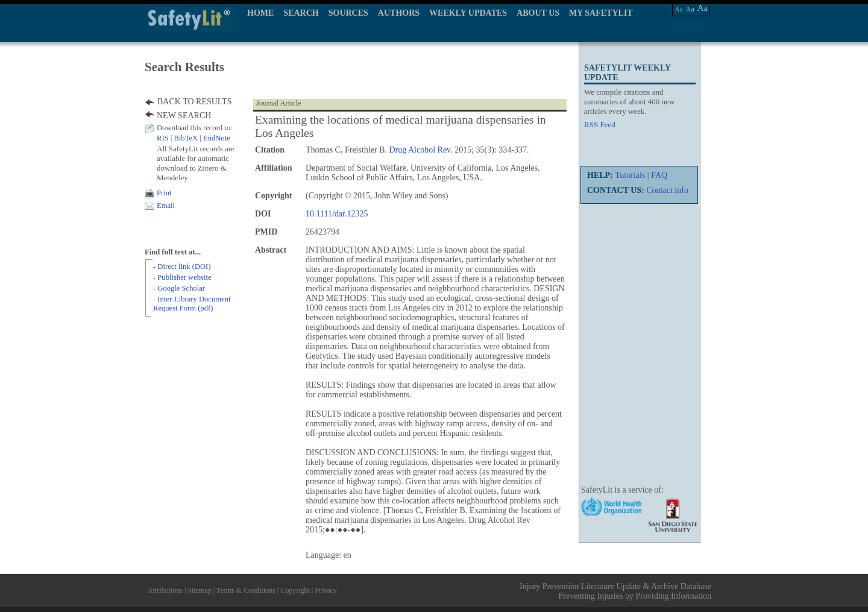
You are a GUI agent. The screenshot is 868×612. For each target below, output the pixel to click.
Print (164, 193)
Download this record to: (195, 128)
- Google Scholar (179, 288)
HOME (260, 13)
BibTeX (186, 138)
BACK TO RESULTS (194, 102)
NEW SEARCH (184, 115)
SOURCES (348, 13)
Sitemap (199, 590)
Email (166, 206)
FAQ (659, 175)
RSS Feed (600, 125)
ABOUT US (538, 13)
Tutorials (630, 175)
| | (193, 138)
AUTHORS (399, 13)
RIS (163, 138)
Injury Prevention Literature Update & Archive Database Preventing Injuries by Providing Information (615, 591)
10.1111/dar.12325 (337, 214)
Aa (679, 9)
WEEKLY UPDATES (468, 13)
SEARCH (301, 13)
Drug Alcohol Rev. (420, 150)
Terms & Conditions (246, 590)
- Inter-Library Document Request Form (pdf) (192, 304)
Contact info (667, 190)
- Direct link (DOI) (182, 267)
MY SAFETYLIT (601, 13)
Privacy (326, 590)
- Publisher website (182, 277)
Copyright (295, 590)
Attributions (165, 590)
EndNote (217, 138)
